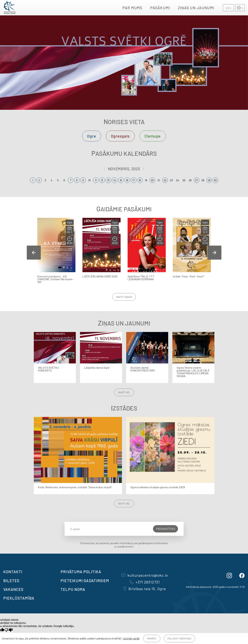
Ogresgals (120, 136)
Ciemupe (153, 136)
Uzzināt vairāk (131, 638)
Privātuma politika (81, 572)
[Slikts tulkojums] (9, 630)
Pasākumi (160, 8)
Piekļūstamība (19, 598)
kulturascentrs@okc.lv (145, 575)
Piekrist (152, 638)
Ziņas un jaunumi (196, 8)
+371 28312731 (145, 582)
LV (227, 8)
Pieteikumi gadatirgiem (85, 581)
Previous (34, 253)
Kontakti (13, 572)
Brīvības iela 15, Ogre (145, 589)
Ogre (92, 136)
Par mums (132, 8)
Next (214, 253)
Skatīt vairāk (124, 297)
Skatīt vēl (124, 392)
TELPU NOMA (73, 589)
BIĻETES (11, 581)
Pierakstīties (166, 529)
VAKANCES (13, 589)
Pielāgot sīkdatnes (179, 638)
